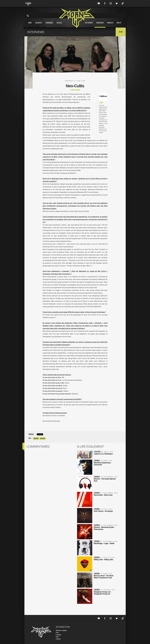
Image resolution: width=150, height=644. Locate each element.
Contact (58, 639)
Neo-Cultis (43, 438)
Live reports (89, 25)
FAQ (57, 637)
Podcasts (110, 25)
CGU (57, 633)
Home (30, 25)
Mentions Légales (61, 630)
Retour (121, 32)
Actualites (39, 25)
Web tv (119, 25)
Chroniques (49, 25)
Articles (59, 25)
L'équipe (58, 635)
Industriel (36, 438)
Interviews (100, 25)
